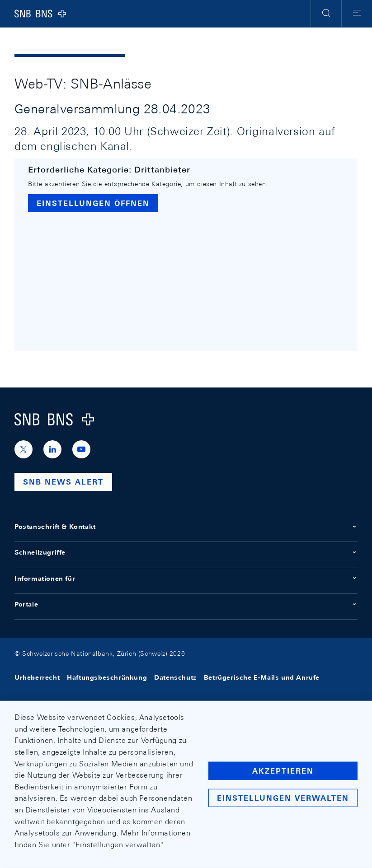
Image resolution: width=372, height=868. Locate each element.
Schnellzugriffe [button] (186, 552)
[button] (326, 14)
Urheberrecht (37, 678)
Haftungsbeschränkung (107, 678)
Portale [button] (186, 604)
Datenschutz (175, 678)
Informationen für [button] (186, 579)
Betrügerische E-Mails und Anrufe (262, 678)
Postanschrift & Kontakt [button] (186, 527)
